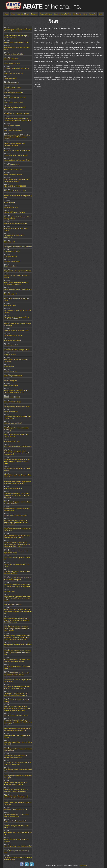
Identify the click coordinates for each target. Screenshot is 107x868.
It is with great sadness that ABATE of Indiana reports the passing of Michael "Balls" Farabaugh (16, 522)
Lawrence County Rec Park (62, 14)
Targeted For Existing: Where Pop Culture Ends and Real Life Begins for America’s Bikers (17, 461)
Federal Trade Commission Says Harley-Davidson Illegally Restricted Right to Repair (17, 120)
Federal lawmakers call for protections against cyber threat (16, 552)
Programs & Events (46, 14)
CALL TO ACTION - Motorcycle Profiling (16, 715)
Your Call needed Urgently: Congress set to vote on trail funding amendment (17, 483)
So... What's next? (9, 591)
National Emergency (10, 371)
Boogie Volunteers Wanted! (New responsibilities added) (14, 145)
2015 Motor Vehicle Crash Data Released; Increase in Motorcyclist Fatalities (17, 687)
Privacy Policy (83, 865)
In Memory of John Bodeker (12, 340)
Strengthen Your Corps (11, 207)
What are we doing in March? (13, 423)
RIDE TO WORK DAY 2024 (12, 64)
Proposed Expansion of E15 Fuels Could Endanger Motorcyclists (16, 815)
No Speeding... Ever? (10, 78)
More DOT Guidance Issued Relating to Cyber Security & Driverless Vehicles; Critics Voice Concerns (18, 629)
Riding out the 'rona (10, 355)
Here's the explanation (11, 385)
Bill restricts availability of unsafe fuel (16, 809)
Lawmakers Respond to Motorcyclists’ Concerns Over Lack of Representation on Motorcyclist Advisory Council (17, 544)
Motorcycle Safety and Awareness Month (17, 160)
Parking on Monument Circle (13, 488)
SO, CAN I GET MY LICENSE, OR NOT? (15, 515)
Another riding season (11, 411)
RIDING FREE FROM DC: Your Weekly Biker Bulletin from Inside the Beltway (17, 660)
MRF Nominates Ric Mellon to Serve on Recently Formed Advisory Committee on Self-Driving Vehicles (17, 620)
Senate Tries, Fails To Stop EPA (14, 73)
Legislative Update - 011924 (13, 88)
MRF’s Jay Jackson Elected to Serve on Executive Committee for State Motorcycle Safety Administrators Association (17, 708)
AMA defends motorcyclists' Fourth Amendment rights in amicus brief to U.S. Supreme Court (17, 453)
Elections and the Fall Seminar (13, 335)
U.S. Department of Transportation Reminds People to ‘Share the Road (18, 763)
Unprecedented (9, 366)
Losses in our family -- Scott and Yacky (16, 155)
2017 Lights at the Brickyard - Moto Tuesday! (18, 446)
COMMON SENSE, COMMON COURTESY (17, 68)
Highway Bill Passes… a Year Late (14, 212)
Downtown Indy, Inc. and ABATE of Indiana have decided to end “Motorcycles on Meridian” (17, 137)
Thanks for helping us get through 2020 (16, 330)
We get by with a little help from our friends (17, 271)
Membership (77, 14)
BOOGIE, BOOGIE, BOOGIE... (13, 125)
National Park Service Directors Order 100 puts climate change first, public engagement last (18, 611)
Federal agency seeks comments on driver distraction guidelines (17, 572)
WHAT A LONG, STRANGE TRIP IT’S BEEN (17, 42)
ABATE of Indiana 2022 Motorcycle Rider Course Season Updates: (17, 180)
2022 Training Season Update (13, 130)
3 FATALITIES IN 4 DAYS (11, 83)
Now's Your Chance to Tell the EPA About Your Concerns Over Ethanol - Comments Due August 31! (17, 495)
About (13, 14)
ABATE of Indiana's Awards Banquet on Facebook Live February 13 (16, 283)
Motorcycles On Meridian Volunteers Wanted (18, 247)
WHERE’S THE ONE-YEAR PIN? (13, 170)
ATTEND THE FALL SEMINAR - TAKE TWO (17, 114)
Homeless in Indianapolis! (12, 261)
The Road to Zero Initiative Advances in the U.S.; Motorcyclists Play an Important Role (17, 585)
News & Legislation (23, 14)
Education (34, 14)
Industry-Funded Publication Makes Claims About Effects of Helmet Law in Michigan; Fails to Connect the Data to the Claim (17, 637)
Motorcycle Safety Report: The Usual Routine (18, 289)
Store (85, 14)
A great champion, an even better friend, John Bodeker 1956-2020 (17, 318)
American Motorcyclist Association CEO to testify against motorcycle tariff (17, 536)
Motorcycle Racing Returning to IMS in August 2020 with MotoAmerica (16, 391)
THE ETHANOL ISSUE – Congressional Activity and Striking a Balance (16, 783)
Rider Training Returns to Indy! (13, 93)
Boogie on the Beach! (11, 266)
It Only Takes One (9, 202)
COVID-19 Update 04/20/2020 (13, 376)
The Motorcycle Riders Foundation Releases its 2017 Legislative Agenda (18, 579)
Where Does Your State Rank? (13, 174)
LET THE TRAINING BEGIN (12, 165)
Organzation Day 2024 (11, 59)
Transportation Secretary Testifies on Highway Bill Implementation (16, 757)
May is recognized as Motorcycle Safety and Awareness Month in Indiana (18, 30)
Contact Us (93, 14)
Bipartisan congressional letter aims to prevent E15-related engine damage (16, 790)
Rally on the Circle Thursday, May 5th (15, 821)
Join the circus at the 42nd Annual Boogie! (17, 150)
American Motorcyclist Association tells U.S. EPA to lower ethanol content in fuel (18, 730)
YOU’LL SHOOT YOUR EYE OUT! (14, 102)
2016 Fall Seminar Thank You (13, 605)
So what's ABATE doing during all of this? (17, 350)
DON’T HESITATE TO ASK (12, 252)
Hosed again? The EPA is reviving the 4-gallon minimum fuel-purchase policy (16, 694)
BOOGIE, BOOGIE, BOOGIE (12, 397)
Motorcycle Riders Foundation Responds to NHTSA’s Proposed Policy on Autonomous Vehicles (17, 598)
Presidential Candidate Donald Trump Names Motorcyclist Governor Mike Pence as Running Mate (18, 722)
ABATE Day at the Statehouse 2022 (15, 191)
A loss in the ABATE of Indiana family (15, 224)
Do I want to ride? (9, 242)
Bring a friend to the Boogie (13, 402)
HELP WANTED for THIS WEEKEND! (15, 186)
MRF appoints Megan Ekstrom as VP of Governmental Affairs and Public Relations (17, 797)
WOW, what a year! (10, 305)
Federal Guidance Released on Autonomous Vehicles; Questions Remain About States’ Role (18, 653)
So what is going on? (10, 294)
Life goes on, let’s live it (11, 345)
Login (101, 14)
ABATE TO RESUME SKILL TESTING (15, 97)
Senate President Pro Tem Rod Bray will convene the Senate (16, 37)
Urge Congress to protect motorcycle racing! (18, 846)
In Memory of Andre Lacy (12, 441)
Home (6, 14)
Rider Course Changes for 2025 (14, 54)
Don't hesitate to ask (10, 256)
